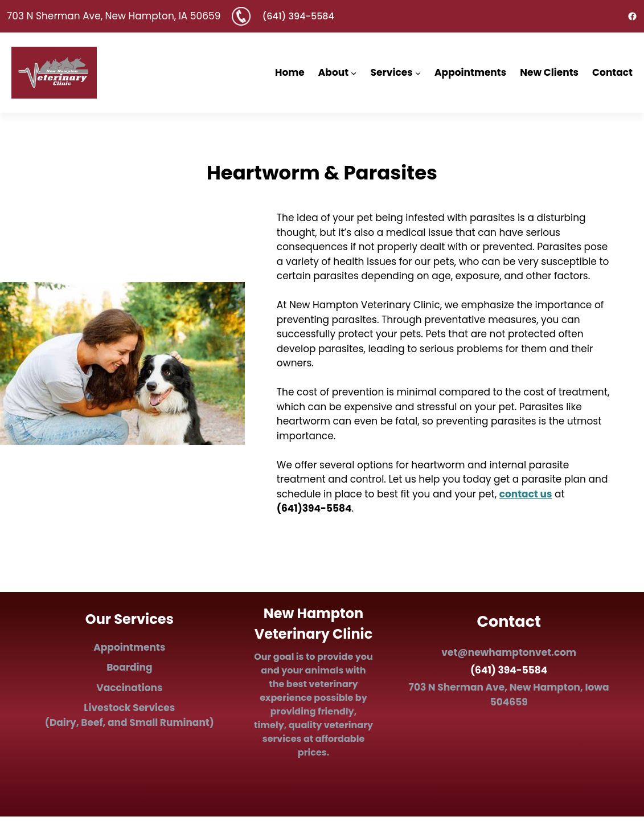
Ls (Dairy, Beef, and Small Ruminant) (130, 715)
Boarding (129, 667)
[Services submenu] (418, 72)
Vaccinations (129, 688)
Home (290, 72)
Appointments (129, 647)
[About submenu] (354, 72)
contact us (526, 494)
